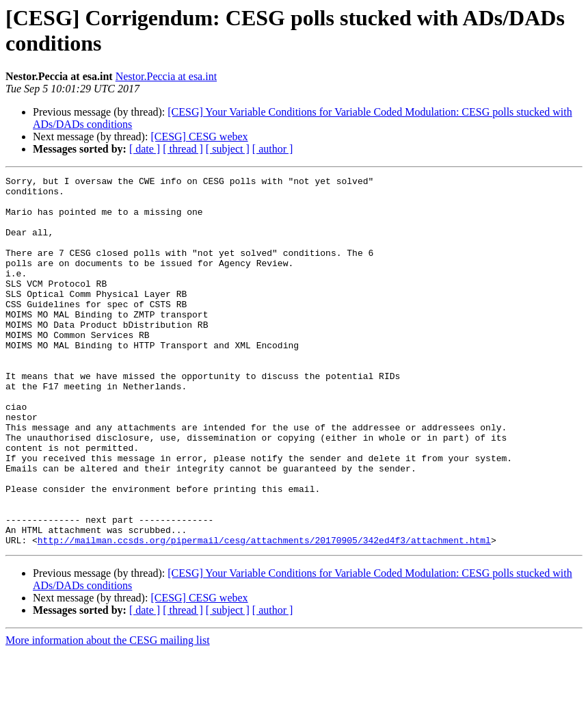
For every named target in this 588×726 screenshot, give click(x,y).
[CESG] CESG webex (199, 137)
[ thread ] (183, 149)
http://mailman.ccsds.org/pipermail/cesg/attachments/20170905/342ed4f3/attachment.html (264, 614)
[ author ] (273, 149)
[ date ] (145, 149)
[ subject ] (228, 149)
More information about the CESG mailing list (108, 714)
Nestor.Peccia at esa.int (166, 76)
